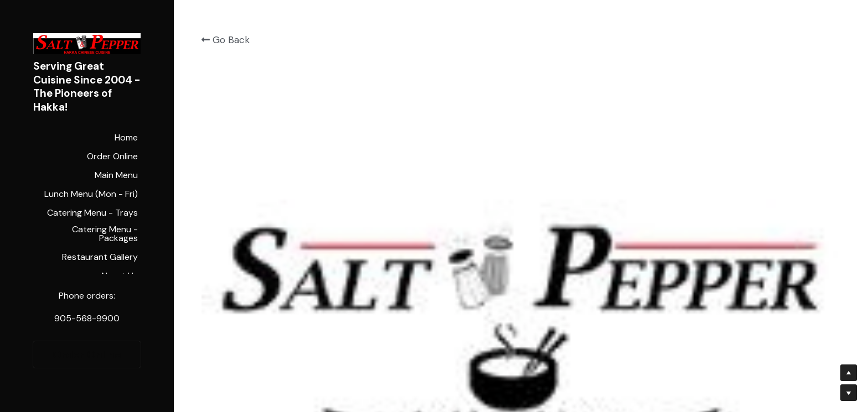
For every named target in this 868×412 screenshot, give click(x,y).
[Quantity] (721, 122)
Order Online (87, 354)
